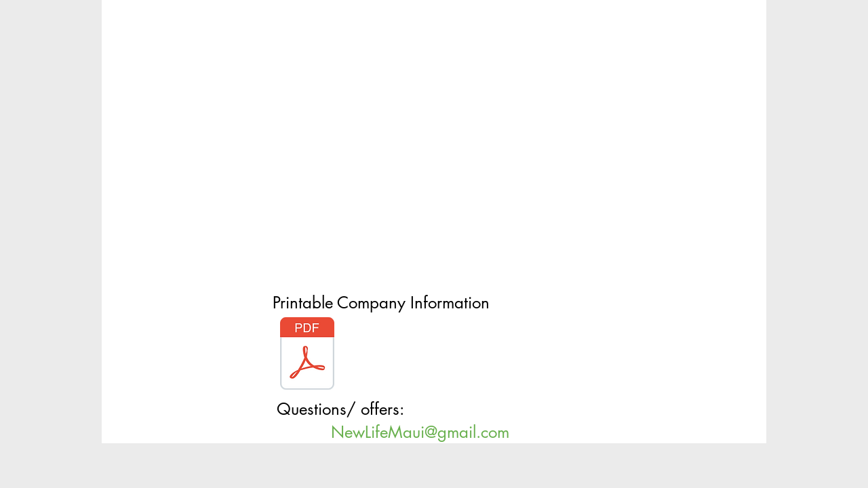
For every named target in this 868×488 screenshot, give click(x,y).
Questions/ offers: (342, 409)
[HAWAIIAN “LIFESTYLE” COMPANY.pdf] (307, 355)
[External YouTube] (426, 149)
